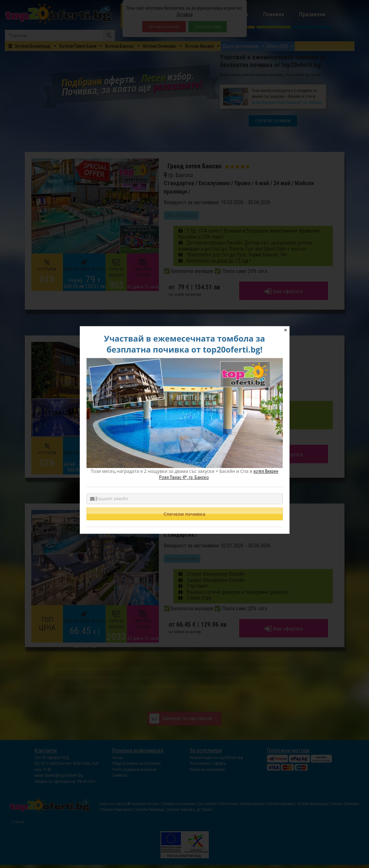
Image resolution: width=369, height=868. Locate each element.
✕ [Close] (286, 330)
